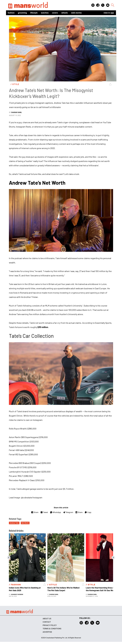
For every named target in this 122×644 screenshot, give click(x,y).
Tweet (44, 512)
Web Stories (76, 13)
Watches (45, 13)
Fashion (11, 13)
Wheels (65, 13)
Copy (88, 512)
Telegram (68, 512)
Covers (55, 13)
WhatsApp (55, 512)
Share (35, 512)
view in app (109, 13)
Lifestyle (34, 13)
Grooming (22, 13)
